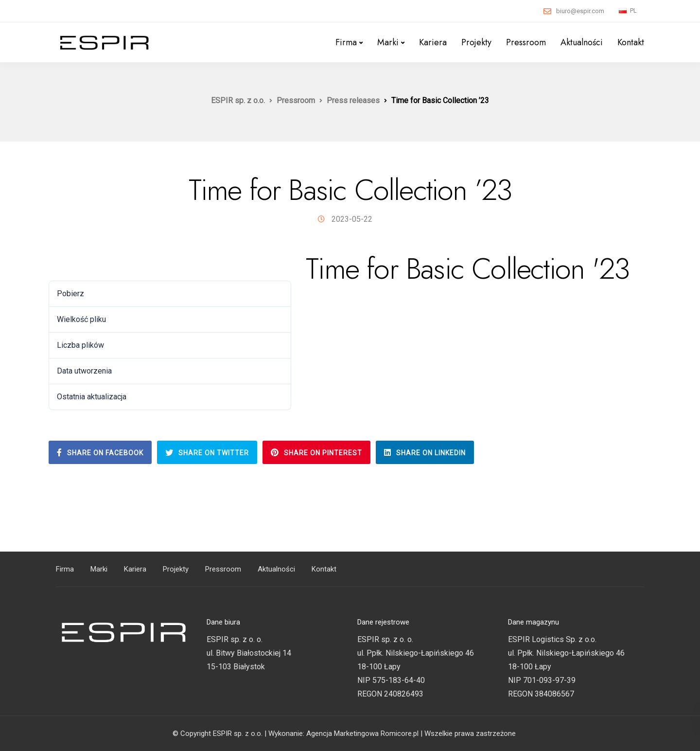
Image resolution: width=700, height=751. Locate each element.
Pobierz (69, 264)
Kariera (433, 42)
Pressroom (526, 42)
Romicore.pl (400, 733)
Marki (388, 42)
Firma (346, 42)
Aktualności (582, 42)
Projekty (476, 42)
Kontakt (631, 42)
